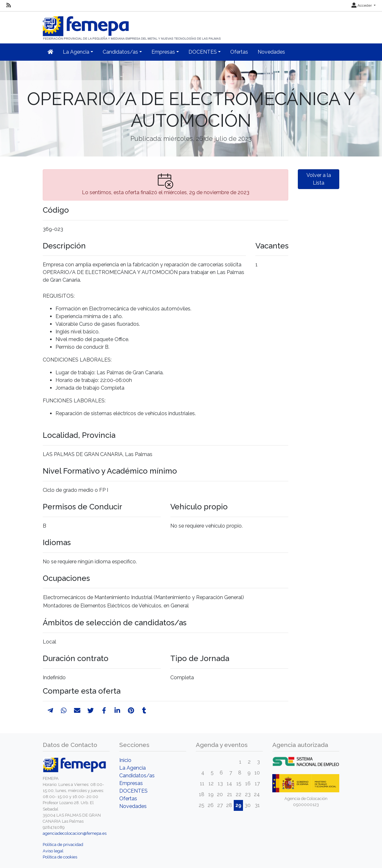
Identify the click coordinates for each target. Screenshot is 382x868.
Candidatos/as (137, 776)
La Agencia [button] (76, 52)
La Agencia (132, 768)
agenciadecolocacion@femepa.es (75, 833)
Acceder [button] (362, 5)
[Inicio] (132, 25)
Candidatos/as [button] (120, 52)
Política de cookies (60, 857)
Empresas (131, 783)
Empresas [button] (163, 52)
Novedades (271, 52)
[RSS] (9, 5)
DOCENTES (133, 791)
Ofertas (239, 52)
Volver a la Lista (319, 179)
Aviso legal (53, 851)
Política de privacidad (63, 845)
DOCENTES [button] (203, 52)
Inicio (125, 760)
